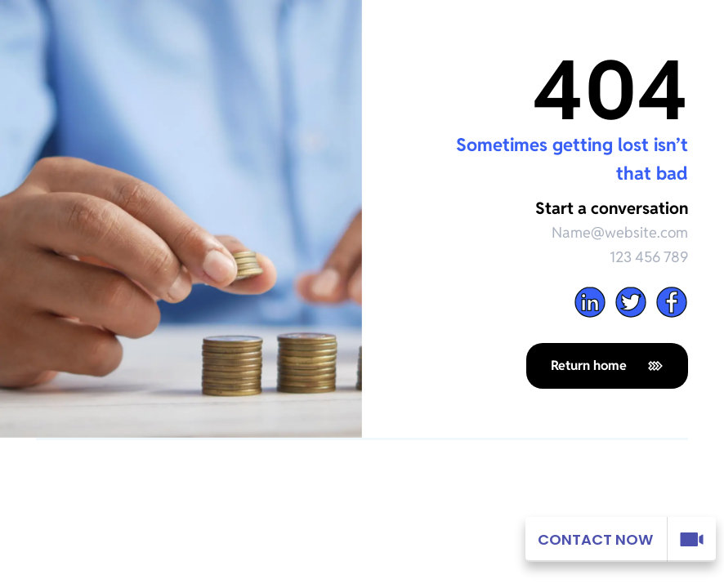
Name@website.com (620, 232)
